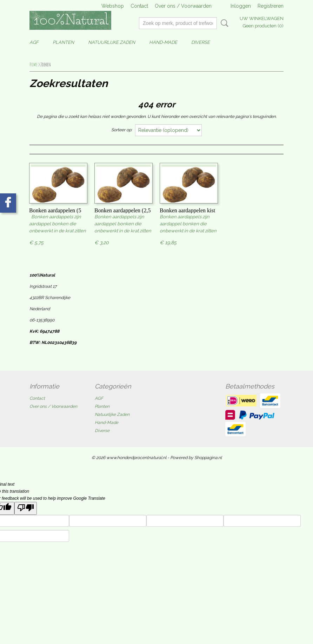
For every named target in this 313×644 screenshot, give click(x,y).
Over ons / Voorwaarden (183, 6)
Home (34, 64)
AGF (34, 42)
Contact (139, 6)
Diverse (201, 42)
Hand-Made (163, 42)
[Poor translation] (26, 508)
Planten (63, 42)
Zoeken (223, 23)
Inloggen (241, 6)
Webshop (113, 6)
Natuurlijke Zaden (112, 42)
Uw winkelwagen (262, 18)
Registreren (271, 6)
